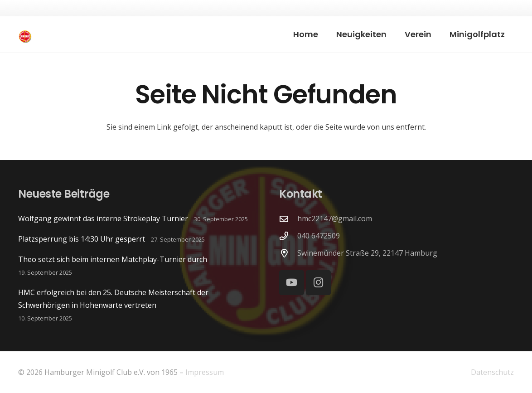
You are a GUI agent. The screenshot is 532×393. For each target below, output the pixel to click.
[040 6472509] (288, 236)
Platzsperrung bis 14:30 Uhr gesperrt (82, 239)
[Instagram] (318, 283)
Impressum (205, 372)
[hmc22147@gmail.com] (288, 219)
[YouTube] (292, 283)
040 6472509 (319, 236)
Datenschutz (492, 372)
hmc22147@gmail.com (335, 218)
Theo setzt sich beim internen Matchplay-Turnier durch (113, 259)
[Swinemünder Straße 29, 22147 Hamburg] (288, 253)
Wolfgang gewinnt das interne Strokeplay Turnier (103, 218)
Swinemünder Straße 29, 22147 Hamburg (367, 253)
